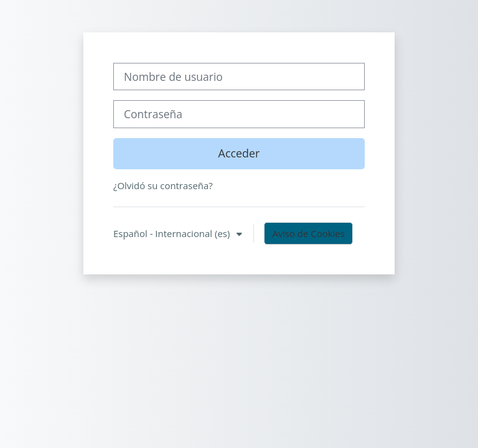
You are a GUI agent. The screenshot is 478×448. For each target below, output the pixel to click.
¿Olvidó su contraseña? (163, 185)
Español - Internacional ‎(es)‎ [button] (173, 233)
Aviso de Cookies (308, 233)
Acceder (239, 153)
